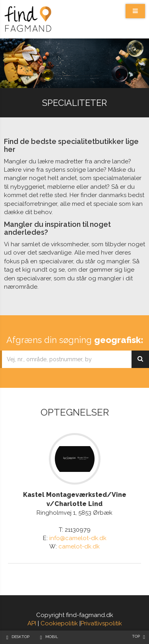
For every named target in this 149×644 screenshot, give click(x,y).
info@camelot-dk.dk (78, 538)
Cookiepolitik (59, 623)
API (32, 623)
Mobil (52, 637)
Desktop (20, 637)
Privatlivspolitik (101, 623)
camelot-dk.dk (79, 546)
